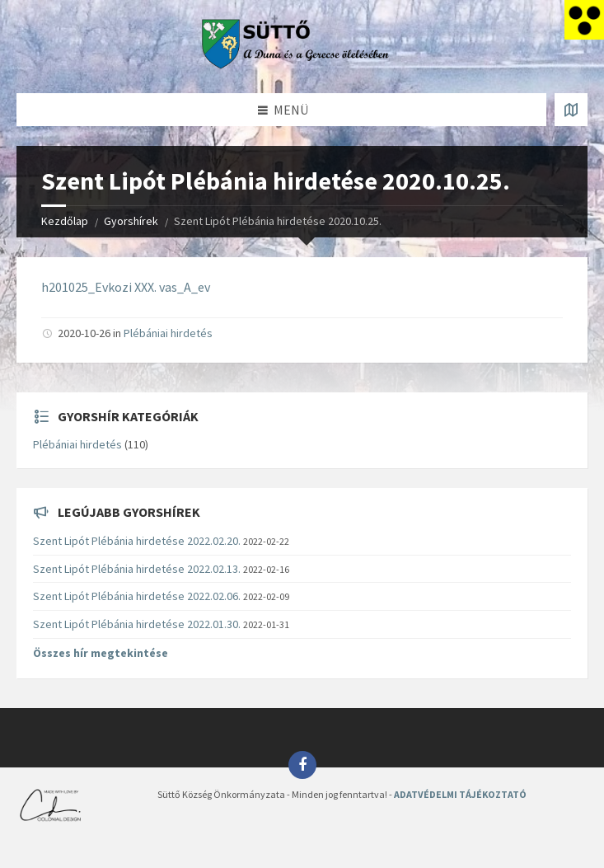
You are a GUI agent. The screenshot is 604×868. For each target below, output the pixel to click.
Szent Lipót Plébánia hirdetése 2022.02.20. (137, 541)
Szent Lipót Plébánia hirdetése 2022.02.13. (137, 569)
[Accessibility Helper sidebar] (584, 20)
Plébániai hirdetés (168, 333)
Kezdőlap (65, 221)
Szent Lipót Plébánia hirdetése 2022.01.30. (137, 624)
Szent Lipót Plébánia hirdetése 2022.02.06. (137, 596)
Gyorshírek (131, 221)
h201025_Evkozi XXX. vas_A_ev (126, 287)
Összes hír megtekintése (101, 653)
